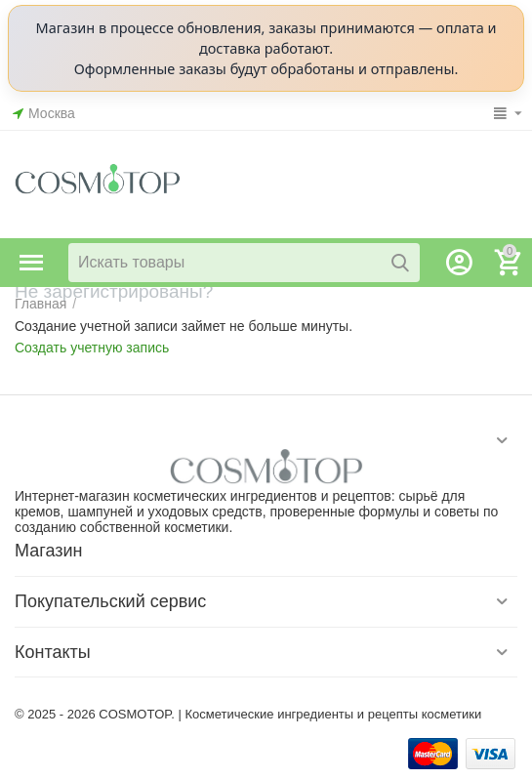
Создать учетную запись (92, 348)
